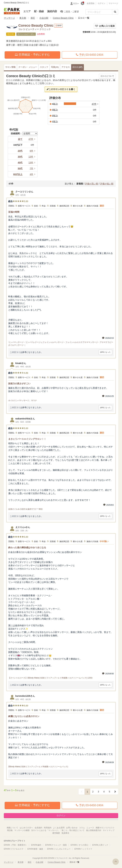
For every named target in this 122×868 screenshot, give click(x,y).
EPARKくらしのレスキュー (59, 849)
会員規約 (38, 828)
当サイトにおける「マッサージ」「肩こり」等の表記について (58, 830)
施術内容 (52, 11)
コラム (82, 828)
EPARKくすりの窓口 (80, 845)
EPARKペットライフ (83, 849)
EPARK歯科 (36, 845)
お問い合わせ (72, 828)
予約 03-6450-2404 (90, 55)
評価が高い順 (91, 184)
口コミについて (107, 76)
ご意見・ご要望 (69, 11)
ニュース (90, 828)
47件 (32, 139)
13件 (32, 157)
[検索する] (115, 12)
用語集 (10, 830)
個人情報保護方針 (94, 830)
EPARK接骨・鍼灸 (35, 849)
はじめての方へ (26, 828)
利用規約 (48, 828)
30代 (20, 157)
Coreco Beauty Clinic (63, 18)
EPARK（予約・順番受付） (16, 845)
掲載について (12, 828)
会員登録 (91, 3)
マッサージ (9, 18)
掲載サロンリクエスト (105, 828)
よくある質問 (59, 828)
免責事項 (65, 833)
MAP (58, 26)
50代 (20, 168)
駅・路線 (39, 11)
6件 (33, 151)
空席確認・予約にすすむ (32, 55)
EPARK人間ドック (100, 845)
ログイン (102, 3)
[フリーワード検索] (99, 12)
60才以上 (18, 174)
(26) (55, 67)
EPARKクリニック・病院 (56, 845)
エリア (27, 11)
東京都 (23, 18)
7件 (33, 168)
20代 (20, 151)
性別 (76, 3)
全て (20, 139)
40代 (20, 163)
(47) (77, 67)
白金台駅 (44, 18)
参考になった (105, 352)
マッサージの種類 (22, 830)
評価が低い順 (107, 184)
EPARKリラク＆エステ (12, 11)
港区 (33, 18)
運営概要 (56, 833)
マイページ (113, 3)
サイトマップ (109, 830)
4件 (33, 174)
